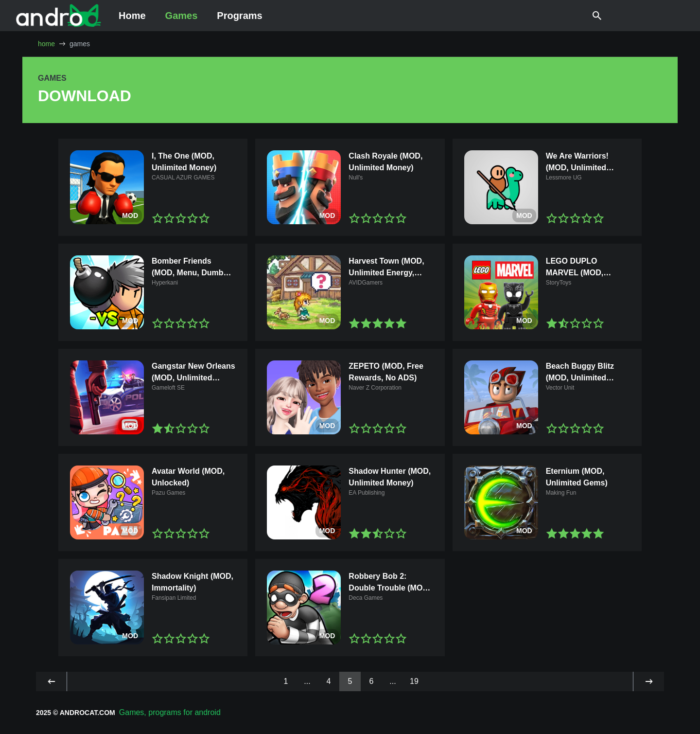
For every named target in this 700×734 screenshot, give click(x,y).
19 (414, 681)
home (46, 44)
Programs (239, 16)
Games (182, 16)
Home (132, 16)
